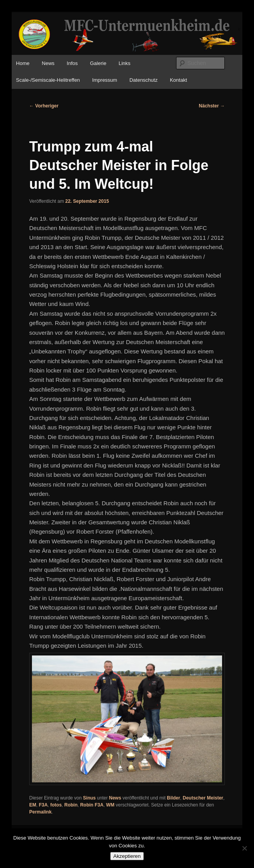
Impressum (104, 80)
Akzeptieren (127, 856)
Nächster (212, 106)
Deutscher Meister (203, 798)
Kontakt (178, 80)
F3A (43, 805)
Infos (72, 63)
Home (23, 63)
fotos (56, 805)
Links (124, 63)
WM (110, 805)
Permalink (40, 812)
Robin (71, 805)
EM (33, 805)
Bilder (173, 798)
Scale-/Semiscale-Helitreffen (48, 80)
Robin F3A (92, 805)
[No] (244, 848)
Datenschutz (143, 80)
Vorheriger (44, 106)
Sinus (89, 798)
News (48, 63)
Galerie (98, 63)
